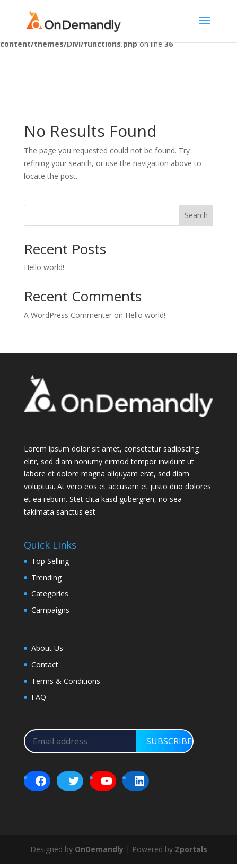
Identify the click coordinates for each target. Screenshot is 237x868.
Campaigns (50, 610)
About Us (47, 648)
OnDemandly (99, 849)
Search (196, 215)
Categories (50, 593)
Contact (45, 665)
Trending (46, 578)
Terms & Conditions (66, 681)
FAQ (39, 697)
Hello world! (44, 267)
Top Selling (50, 561)
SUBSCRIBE (169, 741)
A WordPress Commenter (68, 315)
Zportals (191, 849)
